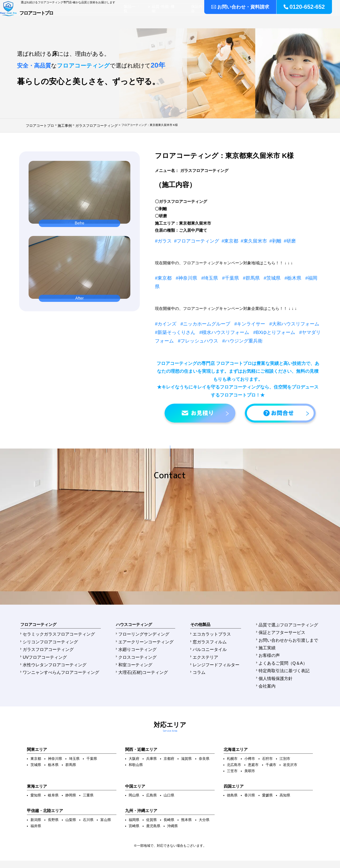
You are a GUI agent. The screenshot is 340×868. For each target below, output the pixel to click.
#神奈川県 (182, 275)
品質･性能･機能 (198, 19)
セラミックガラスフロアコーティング (51, 597)
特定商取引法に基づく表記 (292, 624)
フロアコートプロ (56, 18)
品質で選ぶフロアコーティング (295, 588)
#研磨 (271, 239)
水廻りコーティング (134, 609)
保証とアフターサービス (290, 594)
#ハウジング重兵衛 (192, 325)
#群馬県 (239, 275)
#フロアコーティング (191, 239)
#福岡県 (294, 275)
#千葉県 (221, 275)
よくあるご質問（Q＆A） (291, 618)
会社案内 (325, 19)
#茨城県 (257, 275)
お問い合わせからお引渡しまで (295, 600)
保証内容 (225, 19)
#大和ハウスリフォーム (275, 311)
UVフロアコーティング (40, 615)
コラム (204, 627)
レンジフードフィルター (217, 621)
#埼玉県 (203, 275)
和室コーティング (132, 621)
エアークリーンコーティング (140, 603)
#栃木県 (276, 275)
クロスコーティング (134, 615)
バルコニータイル (212, 609)
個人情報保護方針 (285, 630)
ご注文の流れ (271, 19)
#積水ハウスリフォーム (196, 318)
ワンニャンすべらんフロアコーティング (52, 627)
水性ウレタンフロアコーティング (47, 621)
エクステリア (208, 615)
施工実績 (246, 19)
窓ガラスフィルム (212, 603)
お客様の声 (280, 612)
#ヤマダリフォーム (278, 318)
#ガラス (162, 239)
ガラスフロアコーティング (42, 609)
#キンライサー (237, 311)
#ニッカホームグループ (198, 311)
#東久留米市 (240, 239)
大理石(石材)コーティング (138, 627)
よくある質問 (300, 19)
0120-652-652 (307, 6)
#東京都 (219, 239)
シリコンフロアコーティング (44, 603)
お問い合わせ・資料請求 (250, 6)
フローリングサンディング (139, 597)
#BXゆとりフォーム (239, 318)
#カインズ (164, 311)
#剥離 (259, 239)
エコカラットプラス (213, 597)
